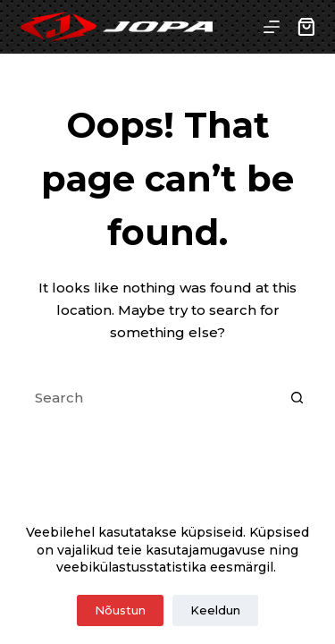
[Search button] (297, 397)
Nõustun (120, 610)
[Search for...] (150, 397)
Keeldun (215, 610)
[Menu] (272, 27)
